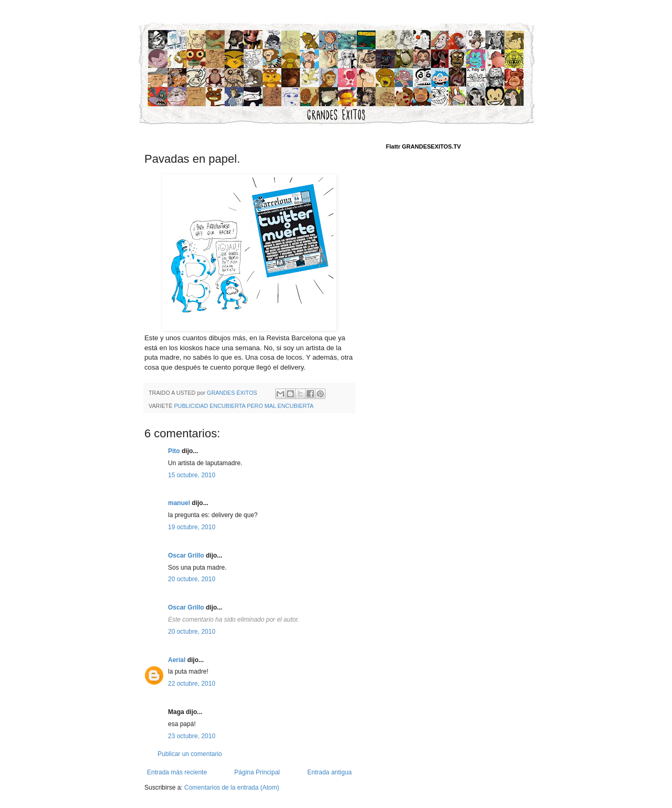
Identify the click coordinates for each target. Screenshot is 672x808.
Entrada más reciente (177, 772)
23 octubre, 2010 (192, 736)
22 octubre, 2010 (192, 684)
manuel (179, 503)
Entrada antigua (329, 772)
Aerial (177, 660)
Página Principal (257, 772)
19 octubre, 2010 (192, 527)
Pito (174, 451)
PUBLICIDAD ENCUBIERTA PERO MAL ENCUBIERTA (244, 406)
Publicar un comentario (190, 754)
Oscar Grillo (186, 555)
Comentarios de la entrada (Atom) (232, 788)
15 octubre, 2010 (192, 475)
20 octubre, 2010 (192, 579)
